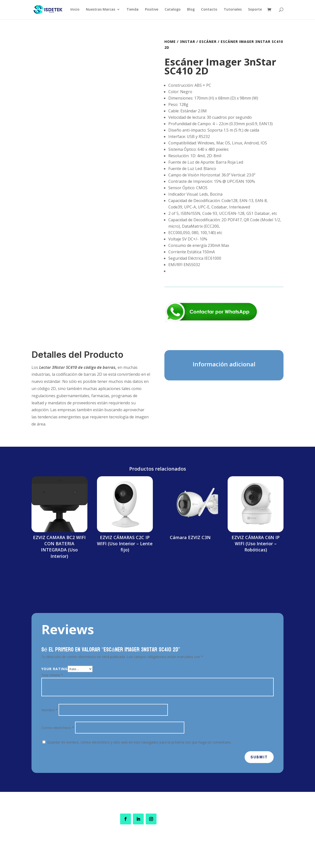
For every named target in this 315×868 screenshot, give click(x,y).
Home (170, 42)
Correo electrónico (58, 728)
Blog (191, 10)
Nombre (49, 710)
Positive (152, 10)
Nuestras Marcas (101, 10)
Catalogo (173, 10)
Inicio (75, 10)
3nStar (188, 42)
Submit (259, 757)
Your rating (55, 669)
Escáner (208, 42)
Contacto (209, 10)
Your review (52, 675)
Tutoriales (233, 10)
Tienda (133, 10)
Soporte (255, 10)
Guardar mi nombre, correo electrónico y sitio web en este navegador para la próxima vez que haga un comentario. (139, 742)
